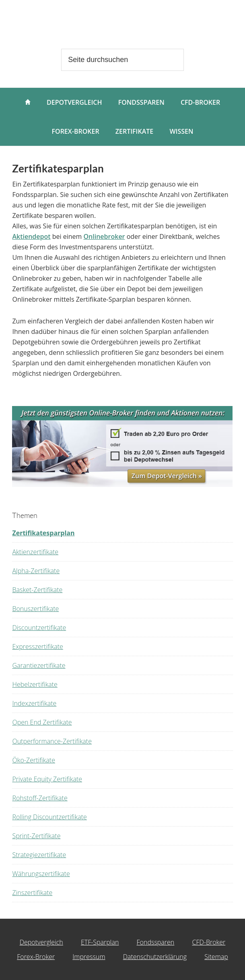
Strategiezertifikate (39, 855)
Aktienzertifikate (35, 552)
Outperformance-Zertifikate (52, 741)
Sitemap (216, 957)
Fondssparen (156, 942)
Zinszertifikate (32, 893)
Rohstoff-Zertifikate (40, 798)
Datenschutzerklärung (155, 957)
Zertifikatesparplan (43, 533)
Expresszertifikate (37, 646)
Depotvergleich (41, 942)
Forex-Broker (36, 957)
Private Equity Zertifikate (47, 779)
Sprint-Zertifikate (36, 836)
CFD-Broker (209, 942)
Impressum (89, 957)
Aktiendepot (31, 236)
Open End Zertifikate (42, 722)
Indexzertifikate (34, 703)
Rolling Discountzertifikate (49, 817)
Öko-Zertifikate (33, 760)
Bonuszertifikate (35, 609)
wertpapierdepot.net (122, 26)
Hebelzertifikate (35, 684)
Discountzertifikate (39, 628)
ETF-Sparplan (100, 942)
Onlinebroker (104, 236)
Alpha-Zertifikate (36, 571)
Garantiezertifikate (39, 665)
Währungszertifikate (41, 874)
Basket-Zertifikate (37, 590)
